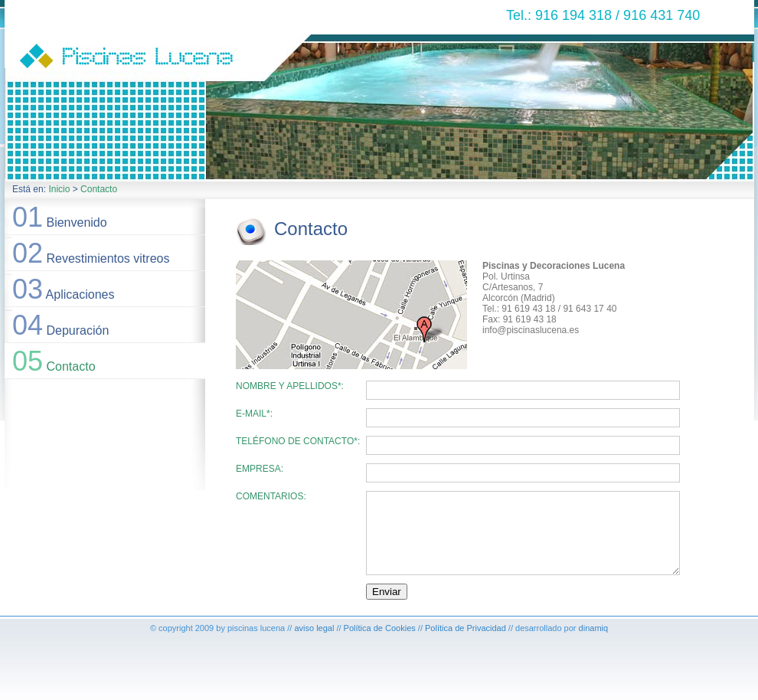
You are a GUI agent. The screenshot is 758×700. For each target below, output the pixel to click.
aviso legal (314, 628)
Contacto (99, 189)
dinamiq (594, 628)
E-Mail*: (254, 414)
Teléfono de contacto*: (298, 441)
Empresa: (260, 469)
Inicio (59, 189)
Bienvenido (60, 217)
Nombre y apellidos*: (290, 386)
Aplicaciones (63, 289)
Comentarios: (271, 496)
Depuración (60, 325)
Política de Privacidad (466, 628)
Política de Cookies (380, 628)
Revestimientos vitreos (91, 253)
